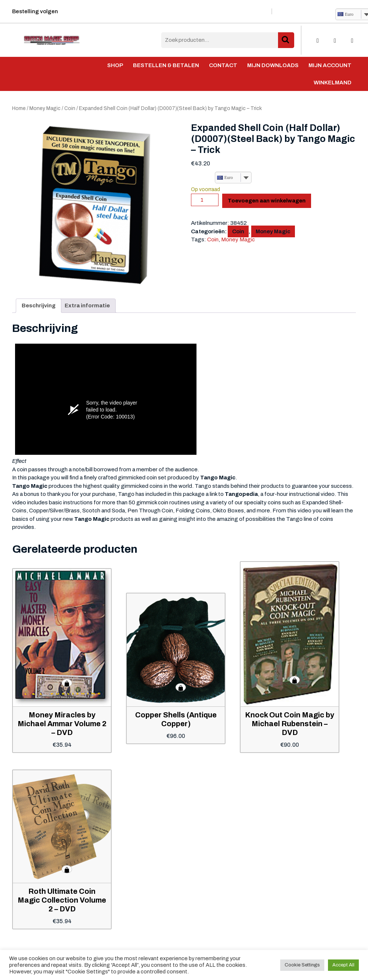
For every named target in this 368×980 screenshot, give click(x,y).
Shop (115, 65)
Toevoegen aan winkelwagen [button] (67, 683)
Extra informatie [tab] (87, 306)
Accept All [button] (343, 965)
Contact (223, 65)
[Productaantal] (205, 200)
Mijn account (330, 65)
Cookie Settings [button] (302, 965)
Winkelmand (333, 83)
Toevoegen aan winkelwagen (267, 201)
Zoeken (286, 40)
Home (19, 108)
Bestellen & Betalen (166, 65)
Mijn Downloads (273, 65)
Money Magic (45, 108)
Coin (70, 108)
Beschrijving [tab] (39, 306)
